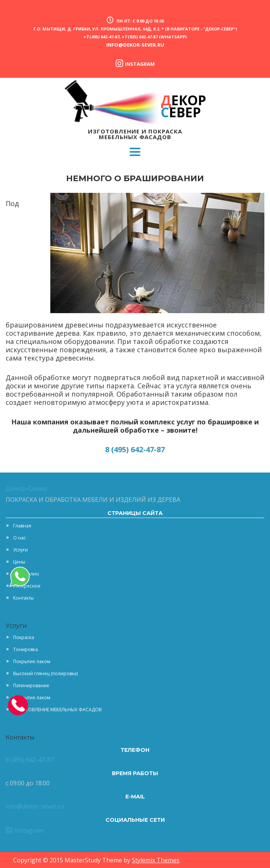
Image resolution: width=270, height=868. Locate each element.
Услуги (20, 550)
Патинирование (31, 685)
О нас (20, 538)
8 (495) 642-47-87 (135, 449)
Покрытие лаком (32, 661)
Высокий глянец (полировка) (45, 673)
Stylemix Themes (156, 860)
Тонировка (26, 649)
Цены (19, 562)
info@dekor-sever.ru (135, 45)
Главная (22, 526)
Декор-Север (26, 489)
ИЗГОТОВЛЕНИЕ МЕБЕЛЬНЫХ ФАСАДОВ (57, 710)
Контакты (23, 598)
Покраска (24, 637)
